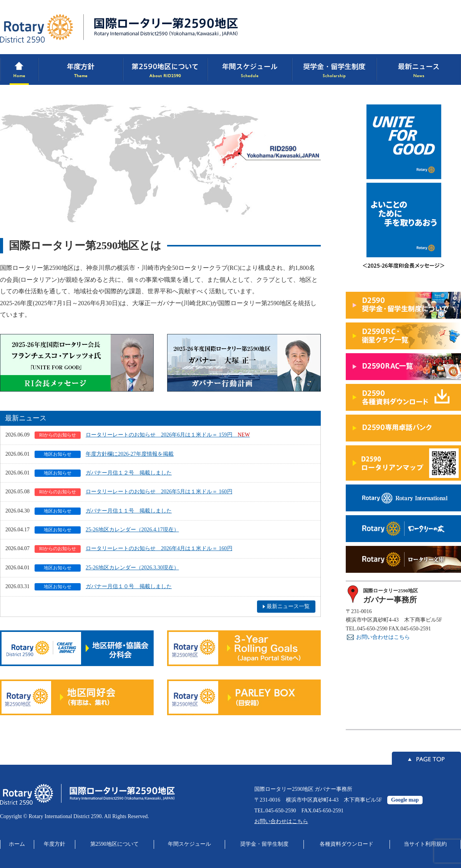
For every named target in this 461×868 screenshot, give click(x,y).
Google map (405, 800)
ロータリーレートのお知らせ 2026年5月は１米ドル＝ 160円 (133, 492)
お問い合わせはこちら (383, 637)
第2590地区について (114, 844)
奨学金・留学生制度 (264, 844)
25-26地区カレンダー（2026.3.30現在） (107, 568)
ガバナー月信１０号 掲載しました (103, 587)
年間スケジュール (189, 844)
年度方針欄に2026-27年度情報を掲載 (104, 454)
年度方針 (55, 844)
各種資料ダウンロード (347, 844)
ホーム (17, 844)
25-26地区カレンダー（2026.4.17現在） (107, 530)
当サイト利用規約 (425, 844)
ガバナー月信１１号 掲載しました (103, 511)
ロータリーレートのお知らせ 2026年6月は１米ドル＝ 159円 (142, 435)
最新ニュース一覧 (288, 606)
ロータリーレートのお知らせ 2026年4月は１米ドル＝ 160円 (133, 549)
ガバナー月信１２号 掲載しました (103, 473)
